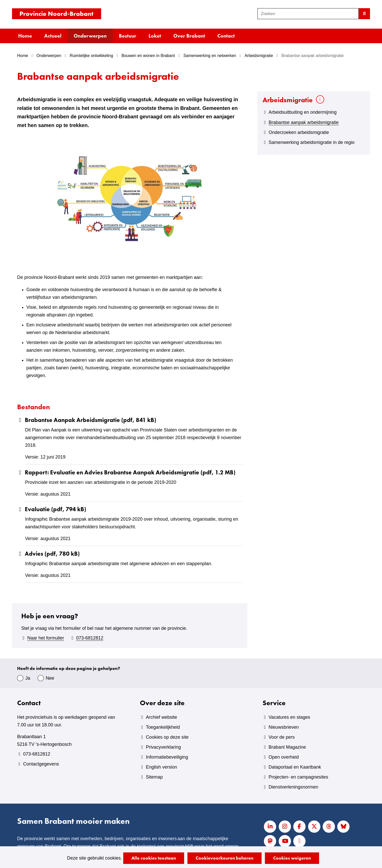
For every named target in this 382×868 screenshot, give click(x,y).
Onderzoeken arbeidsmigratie (299, 132)
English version (161, 767)
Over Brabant (189, 36)
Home (25, 36)
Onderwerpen (90, 36)
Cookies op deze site (167, 737)
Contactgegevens (41, 764)
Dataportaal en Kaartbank (295, 767)
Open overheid (284, 757)
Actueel (53, 36)
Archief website (161, 717)
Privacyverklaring (163, 747)
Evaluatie (52, 509)
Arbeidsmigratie (288, 100)
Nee (50, 678)
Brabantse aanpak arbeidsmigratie (304, 122)
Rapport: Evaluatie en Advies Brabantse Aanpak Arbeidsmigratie (126, 472)
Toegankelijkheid (163, 727)
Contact (226, 36)
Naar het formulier (46, 638)
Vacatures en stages (289, 717)
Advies (48, 554)
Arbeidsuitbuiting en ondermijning (302, 112)
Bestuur (128, 36)
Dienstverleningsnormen (293, 787)
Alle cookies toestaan (154, 858)
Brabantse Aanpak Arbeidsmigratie (87, 420)
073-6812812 (90, 638)
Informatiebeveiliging (167, 757)
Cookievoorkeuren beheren (224, 858)
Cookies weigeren (292, 858)
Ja (28, 678)
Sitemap (154, 777)
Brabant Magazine (287, 747)
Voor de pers (282, 737)
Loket (155, 36)
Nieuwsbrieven (284, 727)
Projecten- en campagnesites (298, 777)
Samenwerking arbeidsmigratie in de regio (311, 142)
